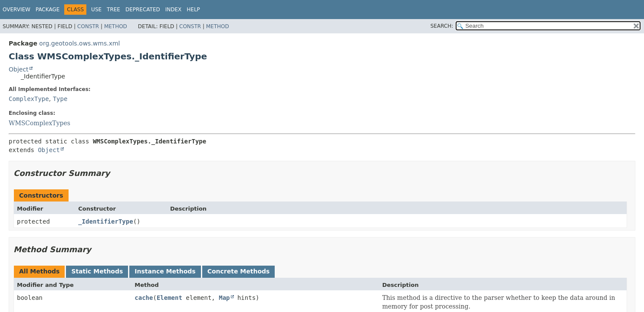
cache (144, 298)
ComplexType (29, 99)
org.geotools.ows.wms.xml (79, 43)
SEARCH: (442, 26)
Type (60, 99)
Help (193, 10)
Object (19, 69)
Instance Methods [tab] (165, 271)
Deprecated (143, 10)
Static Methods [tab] (97, 271)
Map (224, 298)
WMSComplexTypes (39, 123)
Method (116, 26)
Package (48, 10)
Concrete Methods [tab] (239, 271)
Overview (16, 10)
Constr (88, 26)
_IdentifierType (105, 221)
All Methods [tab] (39, 271)
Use (96, 10)
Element (169, 298)
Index (174, 10)
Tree (113, 10)
